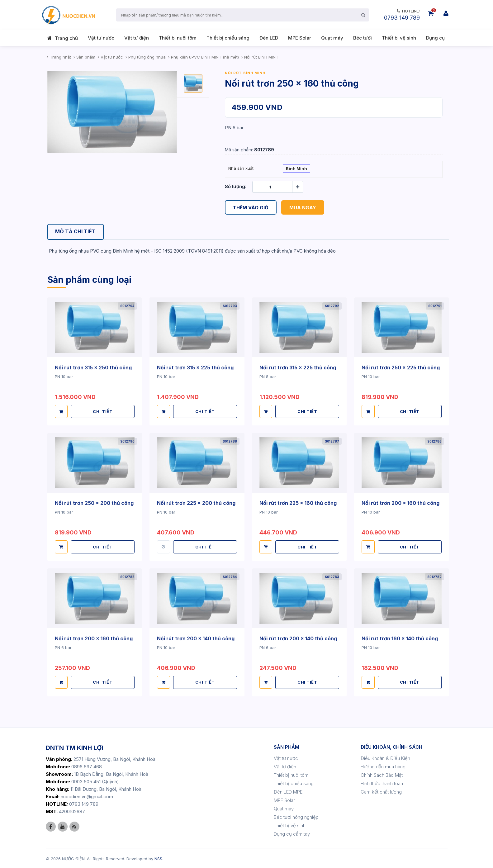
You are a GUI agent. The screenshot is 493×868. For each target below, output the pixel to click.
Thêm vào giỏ (251, 207)
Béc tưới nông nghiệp (296, 816)
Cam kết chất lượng (381, 791)
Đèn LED (269, 38)
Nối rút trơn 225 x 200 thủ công (196, 503)
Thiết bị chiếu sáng (228, 38)
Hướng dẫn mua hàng (383, 766)
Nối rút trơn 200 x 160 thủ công (401, 503)
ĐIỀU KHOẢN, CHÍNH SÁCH (391, 746)
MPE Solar (300, 38)
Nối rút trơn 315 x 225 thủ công (195, 368)
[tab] (76, 232)
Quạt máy (332, 38)
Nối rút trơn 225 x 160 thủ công (298, 503)
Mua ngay (303, 207)
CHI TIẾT (103, 411)
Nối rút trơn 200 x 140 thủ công (196, 638)
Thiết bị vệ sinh (399, 38)
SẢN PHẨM (287, 746)
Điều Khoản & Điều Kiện (385, 757)
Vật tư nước (101, 38)
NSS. (159, 858)
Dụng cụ (435, 38)
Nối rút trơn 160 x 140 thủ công (400, 638)
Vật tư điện (137, 38)
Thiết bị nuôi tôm (178, 38)
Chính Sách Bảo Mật (382, 774)
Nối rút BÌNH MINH (245, 73)
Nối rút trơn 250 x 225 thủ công (401, 368)
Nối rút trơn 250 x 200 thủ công (94, 503)
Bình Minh (296, 169)
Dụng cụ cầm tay (292, 833)
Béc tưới (363, 38)
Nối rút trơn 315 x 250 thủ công (93, 368)
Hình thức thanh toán (382, 783)
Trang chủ (66, 38)
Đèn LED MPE (288, 791)
